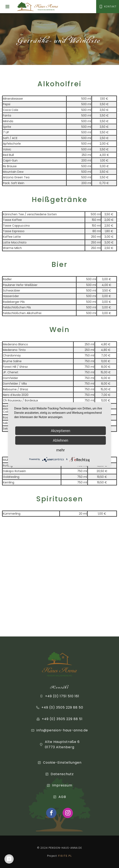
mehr (60, 450)
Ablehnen (60, 440)
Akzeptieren (61, 431)
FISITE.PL (65, 856)
